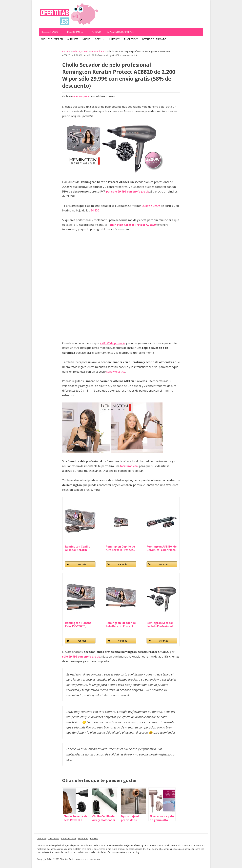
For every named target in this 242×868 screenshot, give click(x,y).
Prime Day (114, 39)
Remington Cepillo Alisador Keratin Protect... (78, 548)
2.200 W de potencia (113, 343)
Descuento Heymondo (154, 39)
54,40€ (95, 210)
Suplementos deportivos (123, 32)
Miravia (86, 39)
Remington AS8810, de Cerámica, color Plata (162, 548)
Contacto (41, 839)
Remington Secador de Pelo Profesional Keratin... (160, 625)
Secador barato (98, 51)
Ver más (82, 564)
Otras (101, 39)
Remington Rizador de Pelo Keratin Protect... (121, 625)
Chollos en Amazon (52, 39)
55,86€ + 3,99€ (151, 206)
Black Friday (131, 39)
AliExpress (73, 39)
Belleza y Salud (53, 32)
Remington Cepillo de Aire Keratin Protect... (120, 548)
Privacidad (83, 839)
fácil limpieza (129, 466)
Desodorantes (78, 32)
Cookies (94, 839)
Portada (66, 51)
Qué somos (53, 839)
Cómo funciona (68, 839)
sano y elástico (116, 372)
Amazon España (81, 96)
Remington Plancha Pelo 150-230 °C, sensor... (78, 625)
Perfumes (97, 32)
